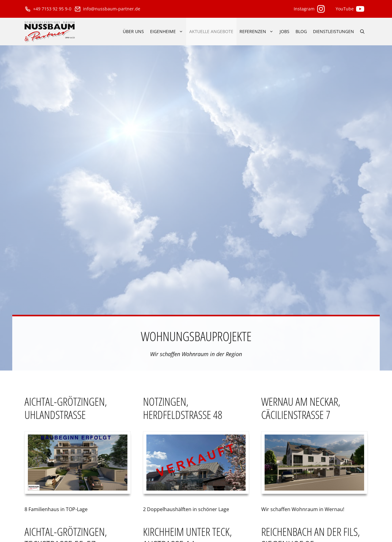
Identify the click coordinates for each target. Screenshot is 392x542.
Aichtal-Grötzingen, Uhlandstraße (66, 408)
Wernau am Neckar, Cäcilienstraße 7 (301, 408)
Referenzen (258, 32)
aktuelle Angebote (211, 31)
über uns (133, 31)
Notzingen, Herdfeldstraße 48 (183, 408)
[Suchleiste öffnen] (362, 32)
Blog (301, 31)
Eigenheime (168, 32)
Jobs (285, 31)
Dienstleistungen (334, 31)
